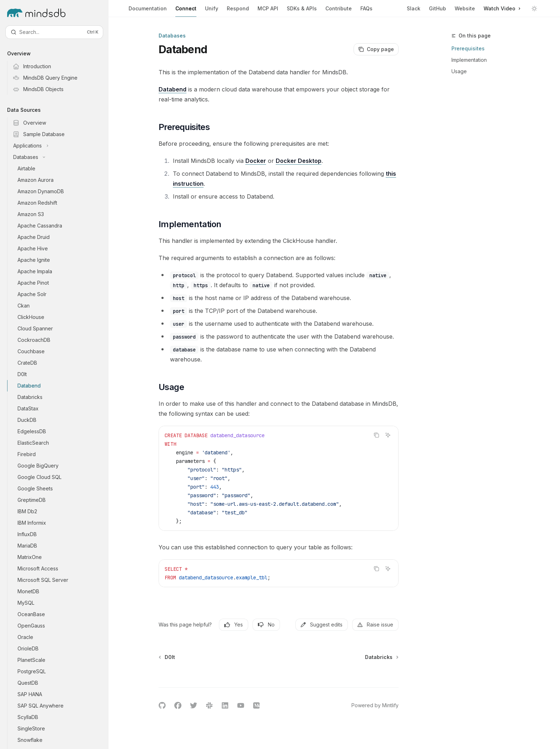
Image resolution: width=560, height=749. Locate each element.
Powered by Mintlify (375, 705)
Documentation (148, 11)
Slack (414, 8)
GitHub (437, 8)
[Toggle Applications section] (60, 146)
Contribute (339, 11)
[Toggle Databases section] (60, 157)
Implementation (469, 60)
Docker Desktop (299, 161)
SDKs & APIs (302, 11)
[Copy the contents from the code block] (376, 435)
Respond (238, 11)
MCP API (268, 11)
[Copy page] (376, 49)
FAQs (366, 11)
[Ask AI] (388, 435)
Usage (459, 71)
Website (465, 8)
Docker (256, 161)
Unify (212, 11)
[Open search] (54, 32)
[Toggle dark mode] (534, 9)
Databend (172, 89)
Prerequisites (468, 48)
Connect (186, 11)
